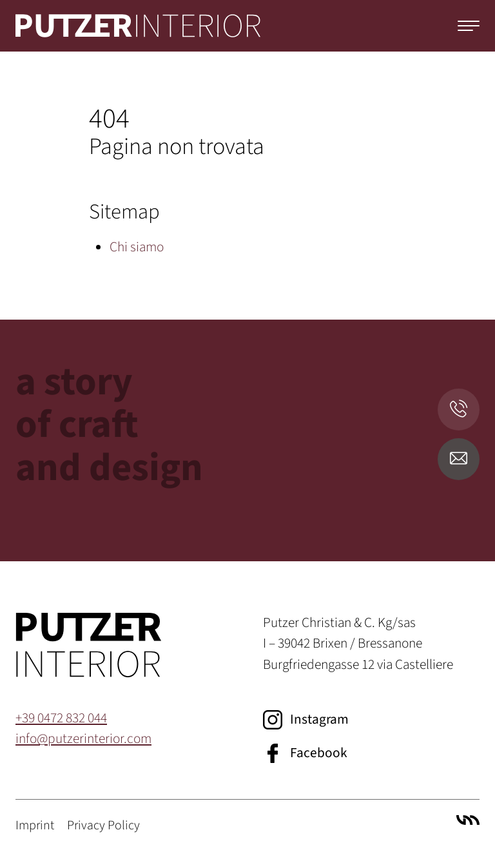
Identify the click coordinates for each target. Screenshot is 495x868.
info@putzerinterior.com (83, 739)
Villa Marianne (468, 820)
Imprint (35, 825)
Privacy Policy (103, 825)
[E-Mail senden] (459, 459)
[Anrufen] (459, 410)
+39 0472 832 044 (61, 718)
